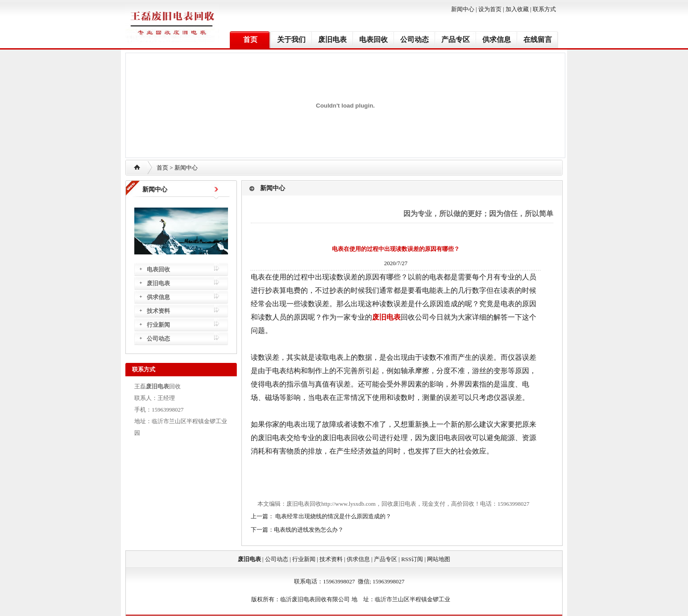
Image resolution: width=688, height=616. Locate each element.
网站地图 (439, 559)
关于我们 (291, 40)
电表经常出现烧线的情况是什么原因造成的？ (333, 516)
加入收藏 (517, 9)
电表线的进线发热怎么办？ (309, 530)
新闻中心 (463, 9)
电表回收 (373, 40)
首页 (250, 40)
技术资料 (158, 311)
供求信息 (497, 40)
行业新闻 (158, 325)
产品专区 (456, 40)
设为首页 (490, 9)
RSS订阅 (412, 559)
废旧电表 (332, 40)
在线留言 (538, 40)
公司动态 (414, 40)
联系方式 (544, 9)
